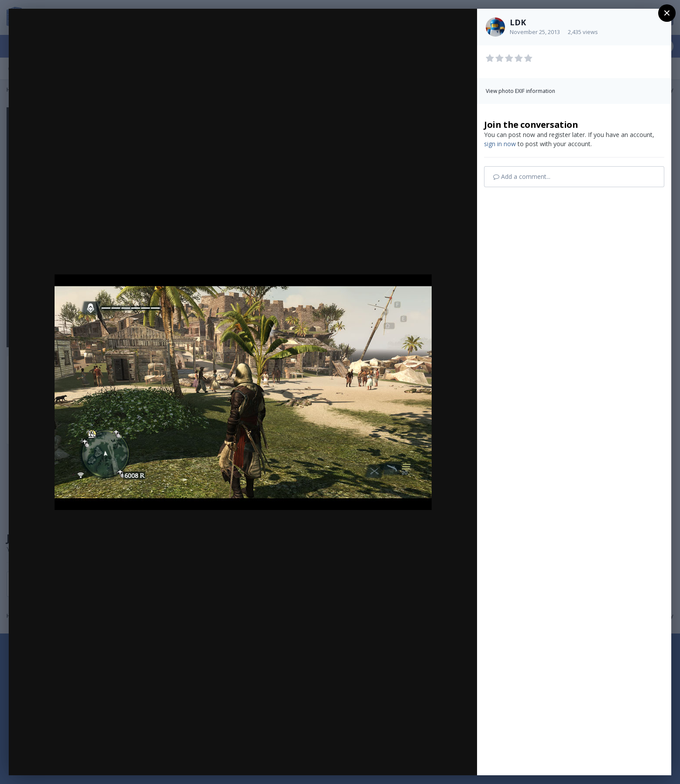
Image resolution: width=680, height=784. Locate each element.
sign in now (500, 144)
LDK (518, 22)
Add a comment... (522, 176)
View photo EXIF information (520, 91)
